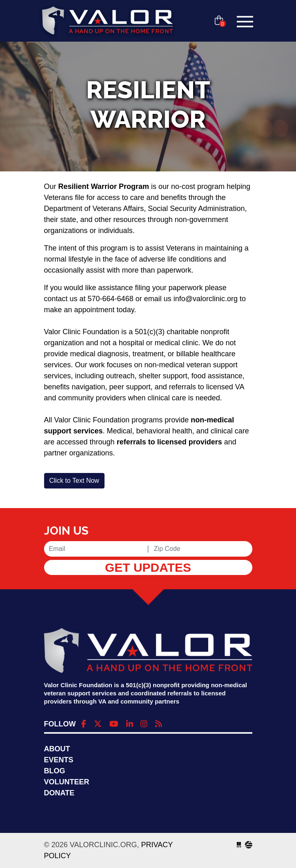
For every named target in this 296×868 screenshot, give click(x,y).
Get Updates (148, 567)
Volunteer (67, 782)
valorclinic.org (107, 22)
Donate (59, 793)
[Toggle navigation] (245, 22)
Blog (55, 771)
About (57, 749)
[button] (74, 481)
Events (59, 760)
